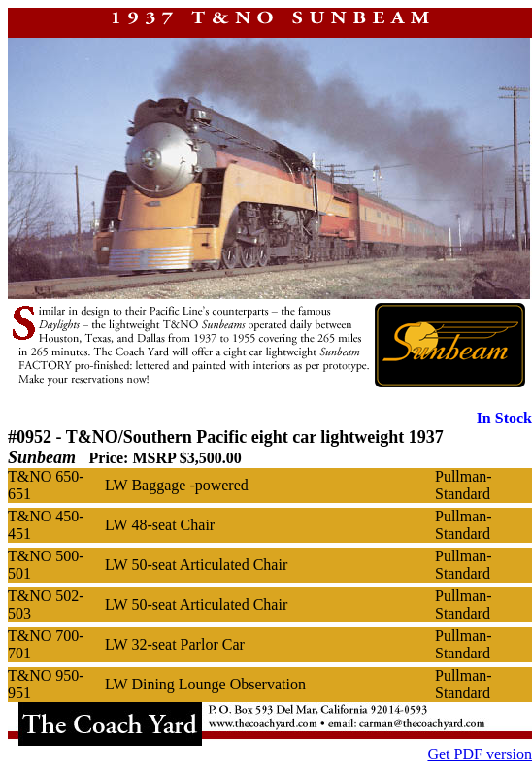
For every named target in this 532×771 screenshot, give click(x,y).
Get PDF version (480, 754)
